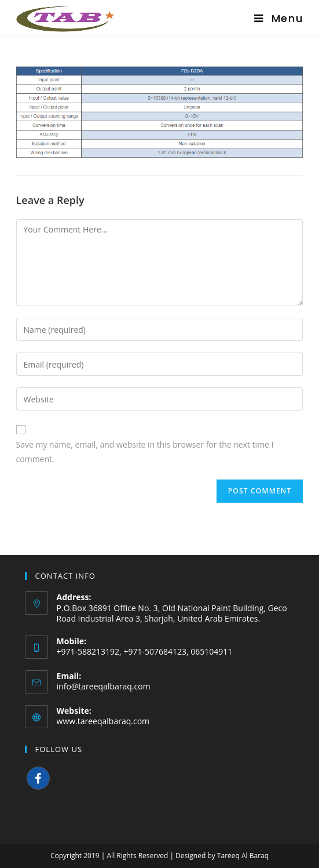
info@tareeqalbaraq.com (104, 686)
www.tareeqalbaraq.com (103, 721)
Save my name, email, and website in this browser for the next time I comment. (145, 452)
